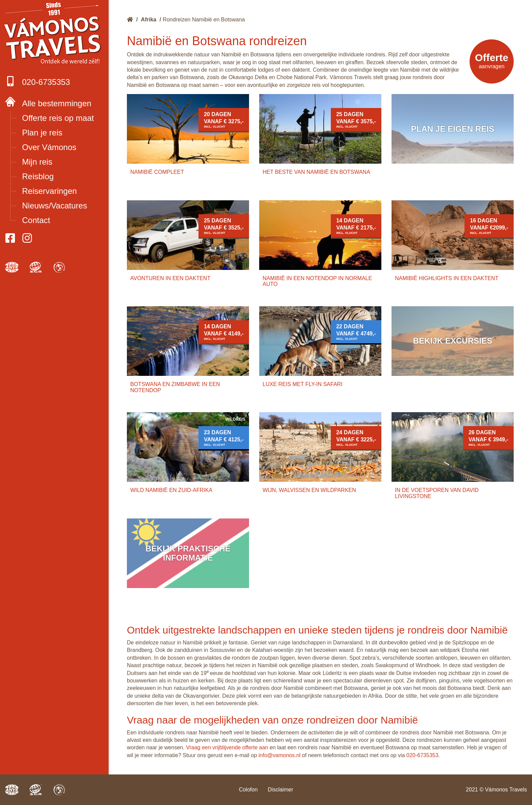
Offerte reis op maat (58, 118)
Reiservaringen (49, 191)
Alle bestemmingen (57, 103)
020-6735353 (37, 81)
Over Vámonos (49, 147)
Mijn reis (37, 162)
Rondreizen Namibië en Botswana (204, 20)
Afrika (148, 20)
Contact (36, 220)
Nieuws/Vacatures (55, 206)
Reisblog (38, 176)
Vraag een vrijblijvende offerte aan (227, 747)
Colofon (248, 790)
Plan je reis (42, 133)
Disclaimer (280, 790)
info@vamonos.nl (280, 755)
